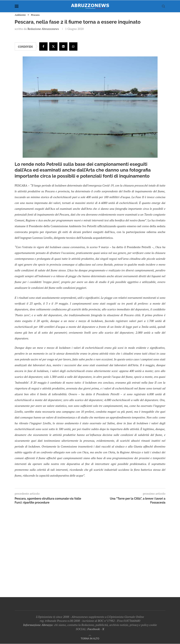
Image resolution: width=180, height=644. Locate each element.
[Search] (163, 6)
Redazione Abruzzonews (43, 29)
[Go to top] (90, 639)
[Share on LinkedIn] (63, 47)
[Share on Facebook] (43, 47)
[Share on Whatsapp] (73, 47)
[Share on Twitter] (53, 47)
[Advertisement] (90, 550)
